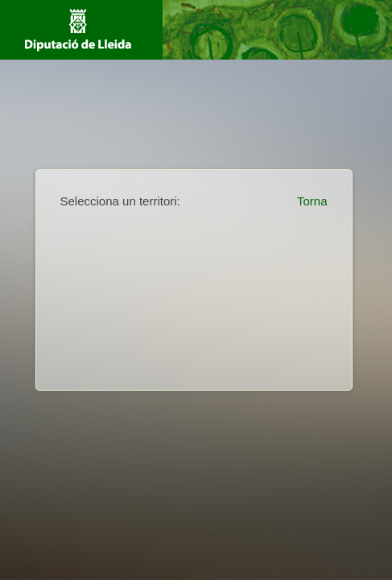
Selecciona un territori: (120, 201)
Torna (312, 201)
